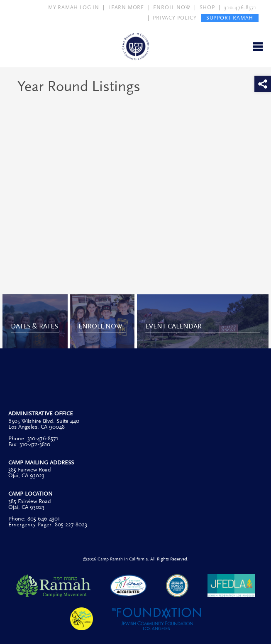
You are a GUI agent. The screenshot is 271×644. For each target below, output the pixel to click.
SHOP (207, 7)
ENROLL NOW (172, 7)
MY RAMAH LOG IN (74, 7)
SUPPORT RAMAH (230, 18)
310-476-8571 (240, 7)
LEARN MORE (126, 7)
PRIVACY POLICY (175, 18)
